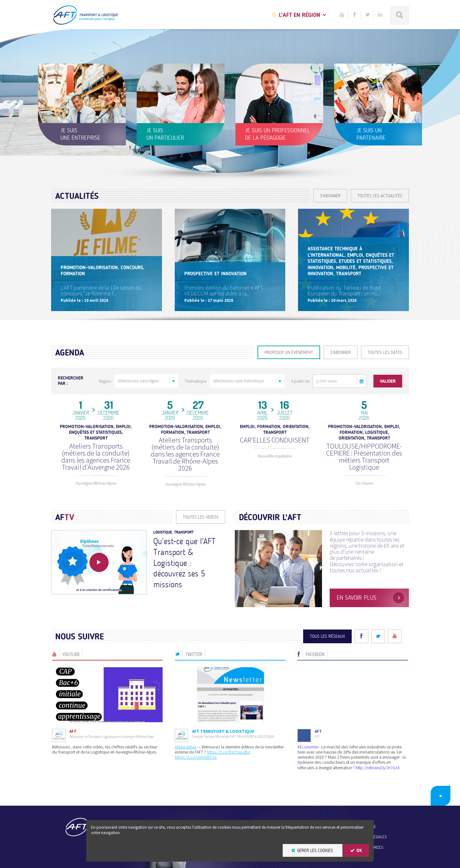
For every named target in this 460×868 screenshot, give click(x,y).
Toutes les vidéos (201, 517)
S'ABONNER (330, 196)
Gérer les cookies (315, 851)
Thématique (195, 381)
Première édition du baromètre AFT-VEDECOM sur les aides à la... (224, 290)
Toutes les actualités (380, 196)
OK (359, 851)
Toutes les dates (385, 352)
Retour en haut (441, 796)
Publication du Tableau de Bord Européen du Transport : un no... (344, 290)
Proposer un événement (289, 352)
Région (105, 381)
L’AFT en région (300, 15)
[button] (362, 381)
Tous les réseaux (327, 636)
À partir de (300, 381)
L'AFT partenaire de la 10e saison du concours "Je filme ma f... (101, 290)
